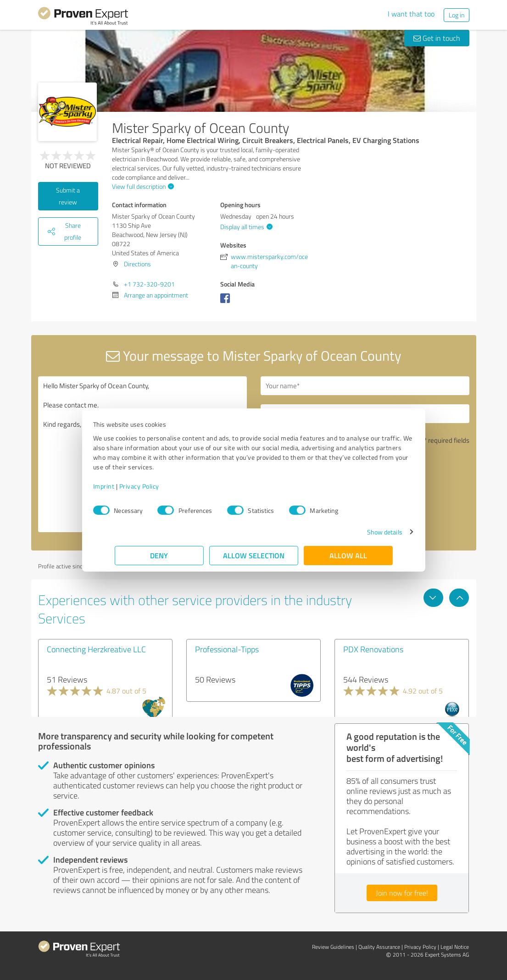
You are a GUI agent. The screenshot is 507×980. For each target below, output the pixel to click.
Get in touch (437, 38)
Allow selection (254, 555)
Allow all (348, 555)
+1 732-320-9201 (149, 284)
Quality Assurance (379, 947)
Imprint (125, 486)
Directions (137, 264)
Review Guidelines (333, 947)
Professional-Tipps (227, 649)
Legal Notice (455, 947)
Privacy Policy (161, 486)
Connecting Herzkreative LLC (96, 649)
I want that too (411, 14)
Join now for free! (402, 893)
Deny (159, 555)
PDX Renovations (373, 649)
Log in (457, 15)
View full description (142, 186)
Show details (363, 532)
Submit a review (68, 196)
